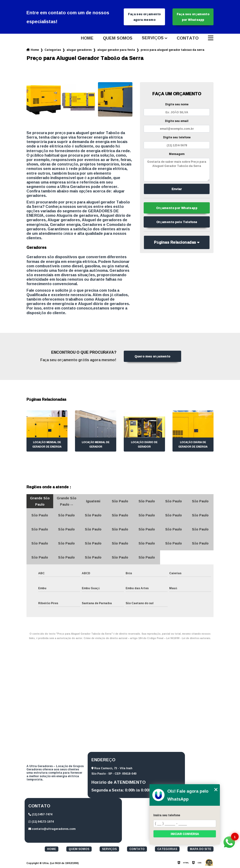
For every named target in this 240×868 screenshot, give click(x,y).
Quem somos (118, 38)
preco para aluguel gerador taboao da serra (172, 50)
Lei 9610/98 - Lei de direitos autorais (188, 638)
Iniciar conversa (185, 834)
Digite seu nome (177, 104)
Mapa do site (201, 849)
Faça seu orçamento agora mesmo (144, 17)
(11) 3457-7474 (40, 814)
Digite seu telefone (177, 137)
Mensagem (177, 154)
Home (87, 38)
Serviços (153, 38)
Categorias (53, 50)
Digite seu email (177, 121)
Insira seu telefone (167, 815)
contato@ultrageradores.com (52, 829)
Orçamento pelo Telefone (177, 222)
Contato (188, 38)
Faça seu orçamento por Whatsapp (193, 17)
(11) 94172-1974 (41, 822)
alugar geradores (79, 50)
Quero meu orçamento (152, 356)
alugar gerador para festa (116, 50)
